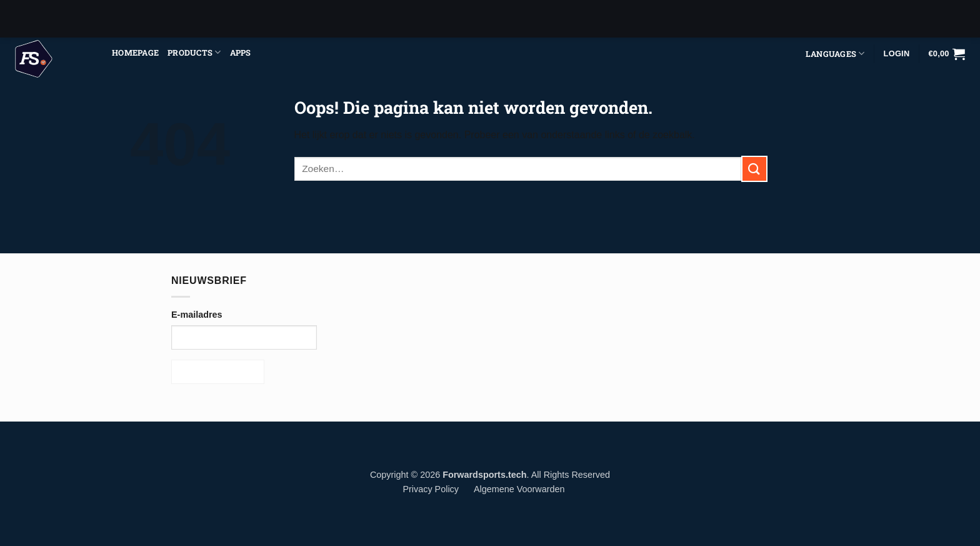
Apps (241, 53)
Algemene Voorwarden (519, 489)
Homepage (135, 53)
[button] (947, 54)
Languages (835, 53)
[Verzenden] (754, 169)
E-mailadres (197, 315)
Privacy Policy (431, 489)
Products (194, 52)
